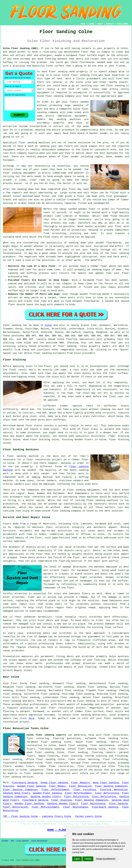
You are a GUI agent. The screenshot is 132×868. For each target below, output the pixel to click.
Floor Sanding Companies (111, 786)
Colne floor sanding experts (46, 735)
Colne (48, 325)
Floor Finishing (85, 790)
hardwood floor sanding (44, 742)
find (14, 683)
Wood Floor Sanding (106, 783)
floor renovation (57, 763)
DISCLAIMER (122, 24)
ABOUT (100, 24)
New (12, 841)
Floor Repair (57, 786)
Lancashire (36, 770)
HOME (83, 24)
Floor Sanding (118, 804)
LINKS (91, 24)
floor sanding (115, 86)
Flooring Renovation (114, 790)
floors (86, 594)
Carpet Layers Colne (89, 816)
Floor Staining (61, 800)
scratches (18, 651)
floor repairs (118, 749)
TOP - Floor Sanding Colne (20, 816)
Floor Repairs (80, 783)
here (32, 718)
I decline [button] (88, 859)
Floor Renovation (80, 786)
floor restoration (115, 735)
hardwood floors (88, 570)
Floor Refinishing (107, 793)
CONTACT (110, 24)
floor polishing (88, 766)
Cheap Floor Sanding (54, 783)
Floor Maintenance (93, 804)
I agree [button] (77, 859)
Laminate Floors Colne (57, 816)
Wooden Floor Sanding (32, 786)
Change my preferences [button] (106, 859)
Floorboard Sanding (24, 783)
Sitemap (5, 841)
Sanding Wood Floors (17, 793)
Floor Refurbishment (56, 790)
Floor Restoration (15, 807)
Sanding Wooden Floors (46, 797)
